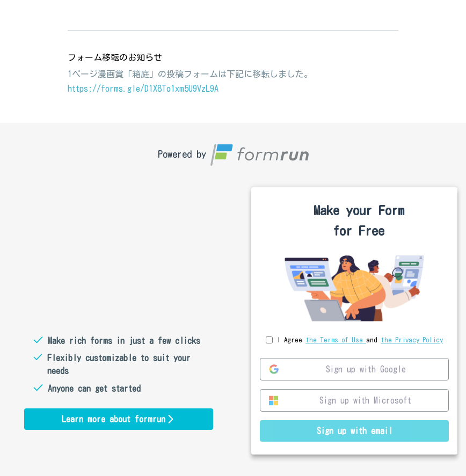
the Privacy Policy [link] (412, 340)
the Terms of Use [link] (336, 340)
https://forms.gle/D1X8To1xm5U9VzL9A (143, 89)
